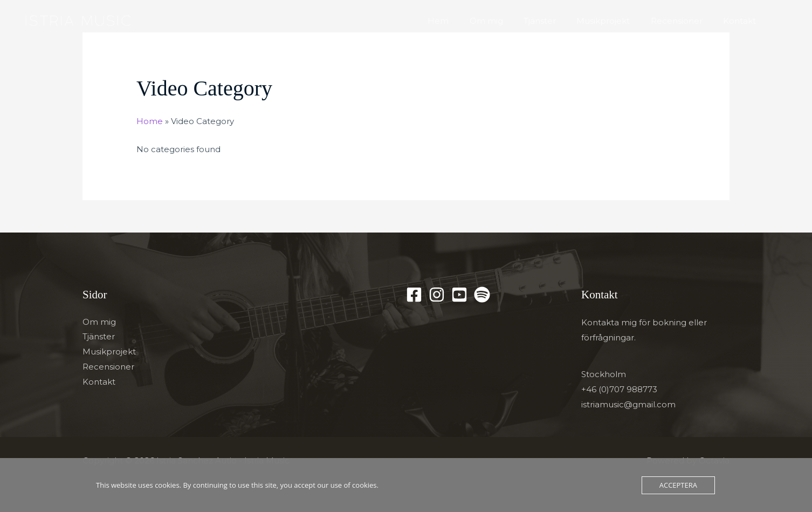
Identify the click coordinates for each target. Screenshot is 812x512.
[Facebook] (414, 294)
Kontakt (742, 21)
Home (150, 121)
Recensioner (683, 21)
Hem (463, 21)
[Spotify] (482, 294)
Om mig (506, 21)
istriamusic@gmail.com (628, 404)
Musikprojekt (614, 21)
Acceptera (678, 485)
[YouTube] (459, 294)
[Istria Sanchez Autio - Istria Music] (77, 20)
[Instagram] (437, 294)
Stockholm (604, 375)
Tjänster (555, 21)
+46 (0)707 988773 (619, 389)
